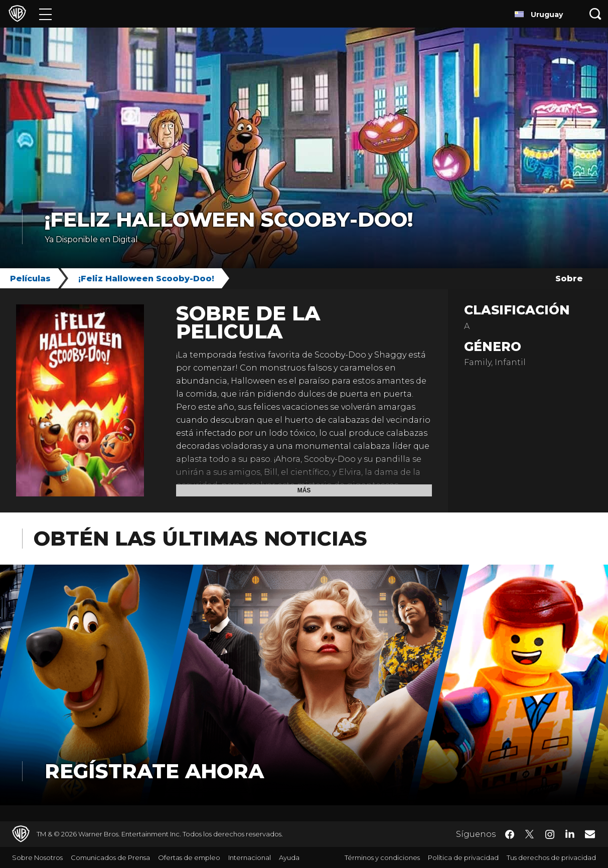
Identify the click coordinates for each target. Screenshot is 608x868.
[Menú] (45, 14)
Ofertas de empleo (189, 857)
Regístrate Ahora (154, 771)
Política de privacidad (463, 857)
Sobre (569, 279)
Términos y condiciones (382, 857)
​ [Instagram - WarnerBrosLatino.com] (550, 834)
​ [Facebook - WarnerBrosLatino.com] (510, 834)
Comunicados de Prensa (110, 857)
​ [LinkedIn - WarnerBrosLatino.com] (570, 833)
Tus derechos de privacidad (551, 857)
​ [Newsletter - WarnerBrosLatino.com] (590, 834)
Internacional (250, 857)
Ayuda (289, 857)
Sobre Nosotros (37, 857)
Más (304, 490)
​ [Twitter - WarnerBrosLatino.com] (530, 834)
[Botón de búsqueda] (595, 14)
